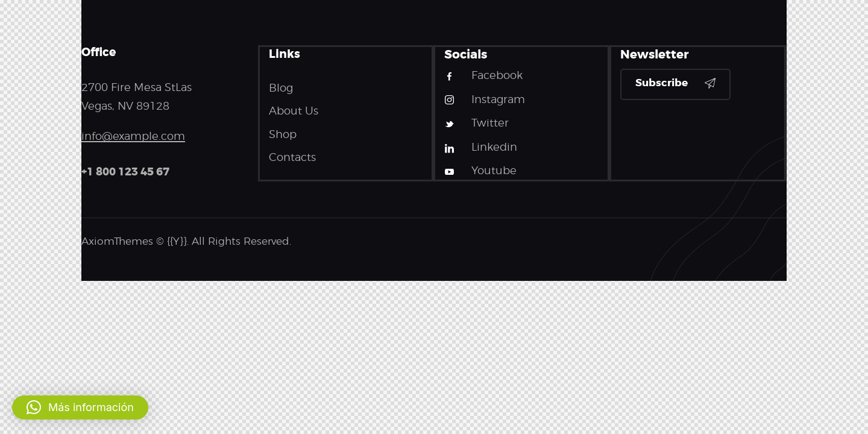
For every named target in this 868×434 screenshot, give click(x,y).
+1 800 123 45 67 (125, 172)
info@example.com (133, 136)
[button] (80, 407)
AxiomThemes (117, 241)
